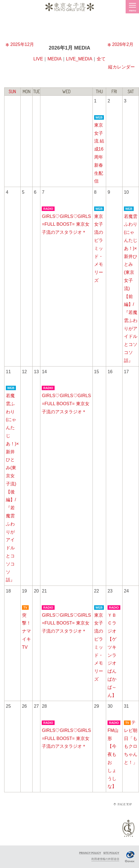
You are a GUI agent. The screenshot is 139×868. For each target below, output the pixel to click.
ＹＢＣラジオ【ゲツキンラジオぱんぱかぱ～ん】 (112, 655)
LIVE (38, 59)
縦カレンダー (121, 67)
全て (101, 59)
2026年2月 (121, 44)
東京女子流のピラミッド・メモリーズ (99, 248)
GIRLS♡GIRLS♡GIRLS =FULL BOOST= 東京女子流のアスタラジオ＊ (66, 224)
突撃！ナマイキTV (26, 631)
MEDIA (54, 59)
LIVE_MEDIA (79, 59)
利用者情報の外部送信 (105, 859)
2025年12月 (20, 44)
